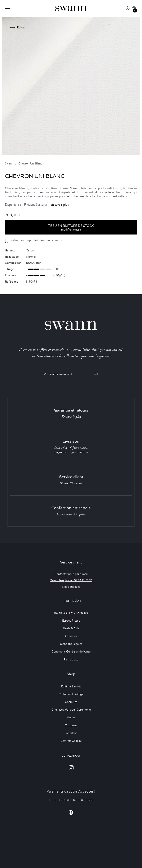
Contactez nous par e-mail (71, 574)
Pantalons (71, 733)
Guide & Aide (71, 628)
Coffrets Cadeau (71, 741)
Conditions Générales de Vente (71, 651)
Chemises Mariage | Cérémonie (71, 710)
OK (96, 374)
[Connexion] (128, 8)
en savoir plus (60, 205)
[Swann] (71, 8)
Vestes (71, 717)
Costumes (71, 725)
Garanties (71, 636)
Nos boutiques (71, 587)
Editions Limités (71, 686)
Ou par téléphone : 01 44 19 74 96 (71, 580)
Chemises (71, 702)
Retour (18, 27)
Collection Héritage (71, 694)
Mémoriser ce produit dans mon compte (37, 240)
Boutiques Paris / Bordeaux (71, 613)
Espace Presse (71, 621)
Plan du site (71, 659)
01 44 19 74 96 (71, 483)
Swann (9, 163)
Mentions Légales (71, 644)
